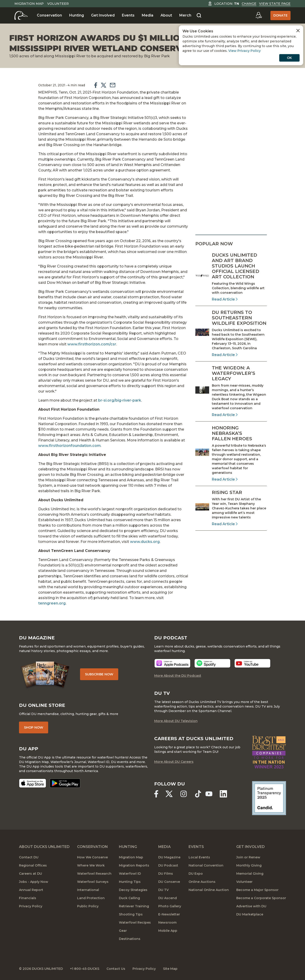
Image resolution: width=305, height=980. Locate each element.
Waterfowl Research (94, 874)
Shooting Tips (131, 914)
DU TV (163, 890)
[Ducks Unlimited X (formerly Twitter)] (169, 794)
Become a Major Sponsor (257, 890)
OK (289, 58)
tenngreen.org (52, 603)
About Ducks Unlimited (44, 847)
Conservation (49, 15)
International (88, 890)
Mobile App (168, 931)
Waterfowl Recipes (135, 922)
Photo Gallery (170, 906)
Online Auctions (202, 882)
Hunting (77, 15)
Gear (123, 931)
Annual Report (31, 890)
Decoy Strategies (133, 890)
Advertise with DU (251, 906)
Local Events (199, 857)
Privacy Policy (31, 906)
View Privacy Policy (245, 51)
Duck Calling (129, 898)
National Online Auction (209, 890)
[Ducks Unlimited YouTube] (209, 794)
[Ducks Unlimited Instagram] (184, 794)
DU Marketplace (250, 914)
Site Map (170, 969)
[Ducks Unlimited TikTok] (198, 794)
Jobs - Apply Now (34, 882)
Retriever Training (134, 906)
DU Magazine (169, 857)
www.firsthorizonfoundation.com (69, 446)
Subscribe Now (99, 674)
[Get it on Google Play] (65, 783)
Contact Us (116, 969)
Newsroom (167, 922)
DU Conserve (169, 882)
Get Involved (103, 15)
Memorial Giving (250, 874)
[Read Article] (231, 277)
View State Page (275, 4)
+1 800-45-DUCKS (85, 969)
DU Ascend (168, 898)
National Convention (206, 865)
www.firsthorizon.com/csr (92, 344)
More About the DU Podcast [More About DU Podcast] (178, 676)
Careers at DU (31, 874)
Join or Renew (248, 857)
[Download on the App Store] (33, 783)
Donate (280, 15)
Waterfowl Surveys (93, 882)
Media (148, 15)
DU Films (166, 874)
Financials (28, 898)
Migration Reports (134, 865)
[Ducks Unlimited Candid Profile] (269, 798)
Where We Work (91, 865)
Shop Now (34, 727)
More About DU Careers (174, 762)
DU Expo (196, 874)
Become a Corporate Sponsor (261, 898)
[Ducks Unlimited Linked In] (223, 794)
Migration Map (29, 4)
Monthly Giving (249, 865)
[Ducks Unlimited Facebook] (156, 794)
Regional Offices (33, 865)
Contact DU (29, 857)
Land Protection (91, 898)
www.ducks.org (144, 542)
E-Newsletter (169, 914)
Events (128, 15)
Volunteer (58, 4)
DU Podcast (168, 865)
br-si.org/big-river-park (120, 400)
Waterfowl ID (130, 874)
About (166, 15)
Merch (185, 15)
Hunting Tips (130, 882)
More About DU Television (176, 721)
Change (249, 4)
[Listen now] (172, 663)
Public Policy (88, 906)
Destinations (130, 939)
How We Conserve (92, 857)
